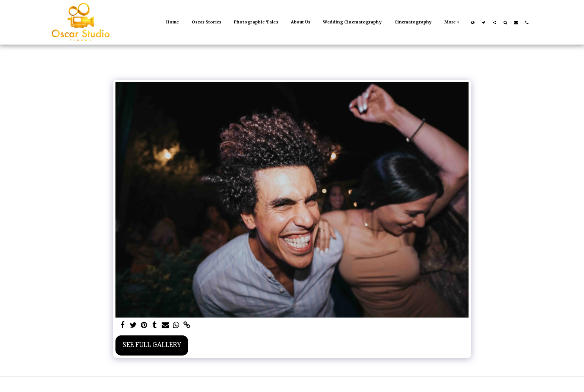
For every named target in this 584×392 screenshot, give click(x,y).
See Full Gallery (152, 345)
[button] (484, 22)
